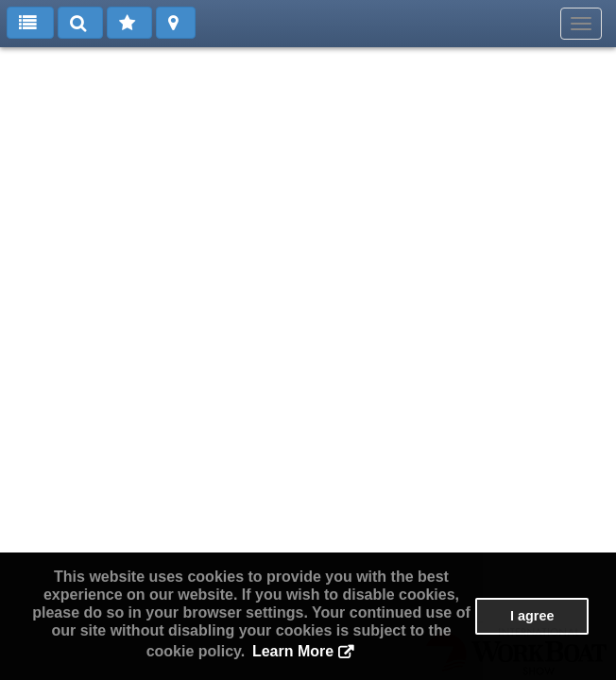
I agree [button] (532, 616)
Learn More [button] (293, 651)
